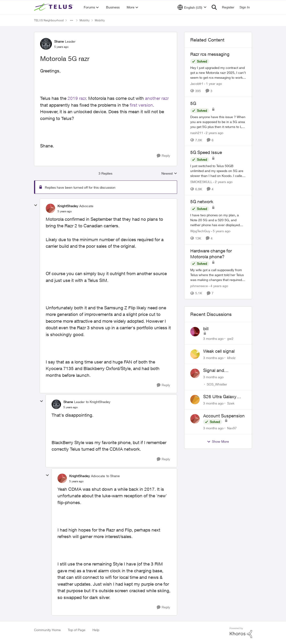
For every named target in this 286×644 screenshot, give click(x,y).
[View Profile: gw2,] (195, 332)
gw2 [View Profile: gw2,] (230, 339)
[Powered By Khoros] (241, 633)
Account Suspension (224, 416)
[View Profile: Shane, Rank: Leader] (46, 44)
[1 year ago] (213, 84)
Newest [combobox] (169, 174)
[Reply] (163, 156)
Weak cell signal (219, 351)
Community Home (47, 630)
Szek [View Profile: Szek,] (231, 403)
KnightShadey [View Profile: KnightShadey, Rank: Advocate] (68, 206)
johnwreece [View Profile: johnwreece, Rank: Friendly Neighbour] (199, 286)
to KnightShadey (98, 402)
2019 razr (77, 98)
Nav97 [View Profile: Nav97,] (232, 428)
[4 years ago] (218, 286)
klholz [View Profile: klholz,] (231, 358)
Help (96, 630)
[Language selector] (192, 7)
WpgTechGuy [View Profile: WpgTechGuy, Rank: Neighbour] (200, 231)
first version (141, 105)
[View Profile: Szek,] (195, 400)
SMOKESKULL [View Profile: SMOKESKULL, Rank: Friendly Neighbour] (201, 182)
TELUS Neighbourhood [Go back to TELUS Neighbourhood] (49, 20)
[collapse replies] (36, 205)
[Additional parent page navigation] (72, 20)
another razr (157, 98)
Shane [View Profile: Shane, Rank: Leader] (59, 41)
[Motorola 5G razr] (65, 211)
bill (206, 329)
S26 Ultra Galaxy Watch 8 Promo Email (225, 397)
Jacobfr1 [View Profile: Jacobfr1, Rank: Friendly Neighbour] (197, 84)
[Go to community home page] (54, 7)
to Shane (113, 476)
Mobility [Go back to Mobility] (85, 20)
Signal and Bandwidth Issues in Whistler (223, 371)
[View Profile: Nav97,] (195, 419)
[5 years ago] (221, 231)
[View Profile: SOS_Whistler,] (195, 373)
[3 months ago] (213, 339)
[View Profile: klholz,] (195, 354)
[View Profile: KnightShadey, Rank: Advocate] (50, 208)
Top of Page (77, 630)
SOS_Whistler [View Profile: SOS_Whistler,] (217, 384)
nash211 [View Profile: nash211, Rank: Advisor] (197, 133)
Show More (218, 442)
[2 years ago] (214, 133)
